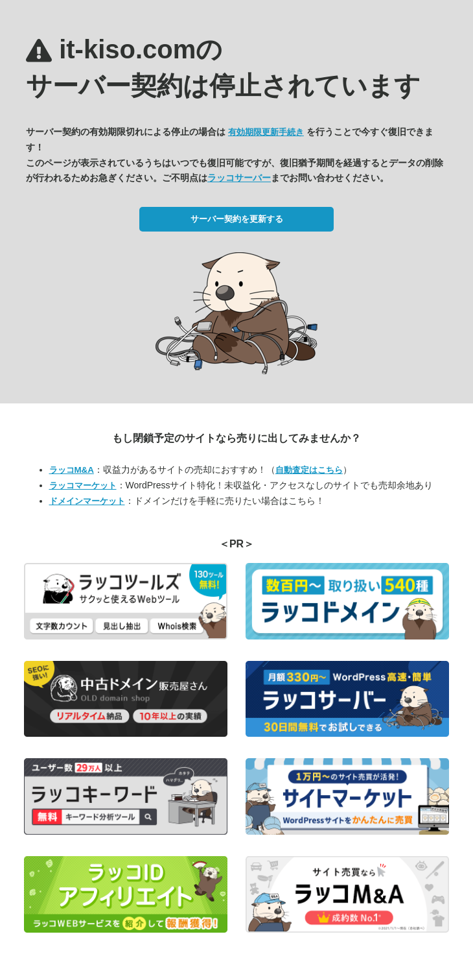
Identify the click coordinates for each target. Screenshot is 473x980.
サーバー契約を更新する (237, 219)
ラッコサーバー (239, 178)
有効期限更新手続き (266, 132)
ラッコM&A (72, 470)
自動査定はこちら (309, 470)
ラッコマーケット (83, 485)
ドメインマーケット (87, 501)
